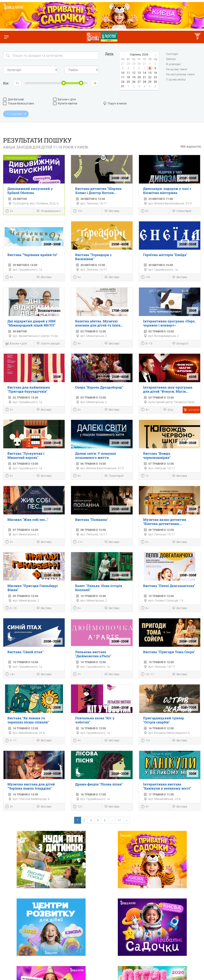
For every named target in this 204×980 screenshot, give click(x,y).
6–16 (11, 608)
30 (155, 82)
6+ (145, 212)
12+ (78, 807)
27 (139, 82)
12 (134, 73)
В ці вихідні (173, 64)
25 (128, 82)
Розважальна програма (49, 211)
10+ (78, 212)
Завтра (171, 59)
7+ (145, 476)
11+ (78, 542)
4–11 (11, 741)
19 (134, 77)
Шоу (168, 410)
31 (123, 86)
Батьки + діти (64, 99)
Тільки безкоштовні (18, 104)
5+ (9, 212)
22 (150, 77)
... (112, 820)
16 (155, 73)
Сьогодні (172, 54)
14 (144, 73)
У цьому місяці (176, 80)
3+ (9, 542)
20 (139, 77)
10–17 (147, 675)
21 (144, 77)
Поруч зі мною (115, 104)
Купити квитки (65, 104)
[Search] (51, 56)
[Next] (127, 820)
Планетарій (182, 211)
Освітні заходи (48, 344)
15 (150, 73)
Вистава (112, 211)
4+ (77, 344)
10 (123, 73)
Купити (191, 410)
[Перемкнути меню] (6, 37)
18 (128, 77)
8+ (9, 278)
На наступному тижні (180, 75)
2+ (9, 410)
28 (144, 82)
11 (128, 73)
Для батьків (13, 99)
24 (123, 82)
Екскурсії (180, 344)
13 (139, 73)
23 (155, 77)
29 (150, 82)
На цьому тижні (176, 69)
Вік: (6, 83)
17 (123, 77)
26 (134, 82)
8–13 (147, 344)
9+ (77, 476)
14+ (146, 278)
